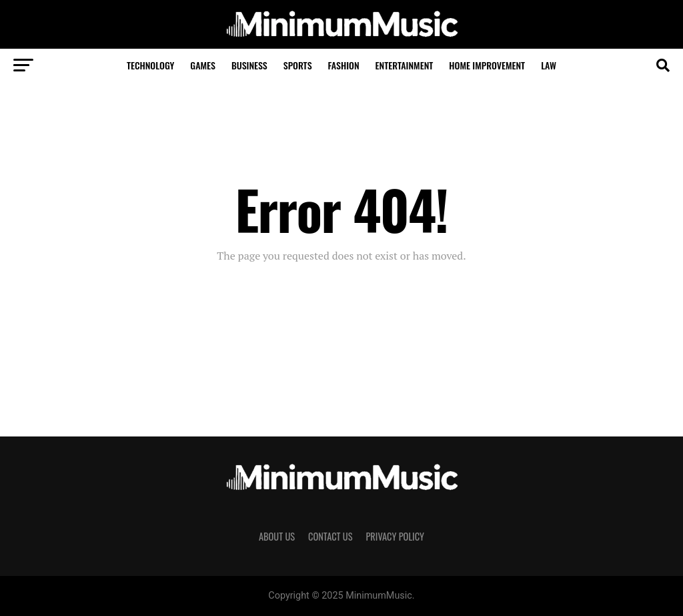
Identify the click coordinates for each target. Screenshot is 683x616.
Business (249, 65)
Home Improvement (487, 65)
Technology (150, 65)
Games (203, 65)
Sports (298, 65)
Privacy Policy (395, 536)
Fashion (344, 65)
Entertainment (405, 65)
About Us (277, 536)
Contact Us (330, 536)
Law (549, 65)
